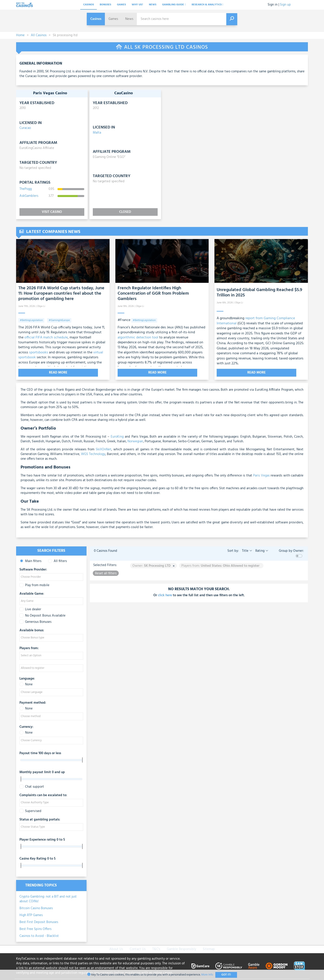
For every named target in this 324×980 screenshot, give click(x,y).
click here (165, 594)
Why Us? (137, 5)
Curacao (25, 128)
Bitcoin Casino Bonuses (36, 907)
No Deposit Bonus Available (42, 615)
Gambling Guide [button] (174, 5)
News (153, 5)
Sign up (285, 5)
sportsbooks (39, 353)
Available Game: (32, 593)
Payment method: (33, 702)
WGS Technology (93, 453)
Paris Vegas (261, 475)
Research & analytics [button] (207, 5)
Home (20, 35)
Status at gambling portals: (40, 819)
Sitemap (209, 948)
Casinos (89, 5)
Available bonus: (32, 630)
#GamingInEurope (59, 320)
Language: (27, 678)
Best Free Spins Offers (35, 928)
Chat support (32, 786)
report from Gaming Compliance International (256, 321)
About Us (116, 948)
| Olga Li (40, 306)
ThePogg (26, 189)
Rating (261, 550)
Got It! (226, 975)
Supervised (30, 810)
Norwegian (135, 441)
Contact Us (138, 948)
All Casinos (39, 35)
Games (121, 5)
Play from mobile (34, 584)
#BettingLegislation (31, 320)
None (26, 684)
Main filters (30, 560)
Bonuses (105, 5)
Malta (97, 133)
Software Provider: (33, 569)
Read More (39, 373)
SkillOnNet (103, 449)
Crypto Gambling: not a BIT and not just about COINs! (48, 898)
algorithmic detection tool (138, 338)
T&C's (156, 948)
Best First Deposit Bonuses (39, 921)
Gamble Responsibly (181, 948)
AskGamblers (29, 196)
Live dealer (30, 609)
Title (247, 550)
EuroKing (116, 436)
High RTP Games (31, 914)
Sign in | (273, 5)
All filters (57, 560)
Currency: (26, 726)
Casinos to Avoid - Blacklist (39, 935)
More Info (207, 975)
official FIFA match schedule (46, 338)
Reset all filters (106, 572)
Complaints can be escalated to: (43, 795)
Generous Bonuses (35, 621)
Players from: (29, 648)
